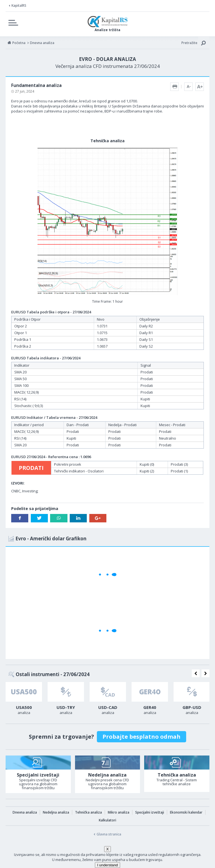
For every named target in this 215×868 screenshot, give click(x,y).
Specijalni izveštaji (150, 812)
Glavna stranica (109, 834)
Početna (19, 43)
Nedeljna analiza (56, 812)
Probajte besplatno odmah (142, 737)
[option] (24, 700)
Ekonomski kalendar (186, 812)
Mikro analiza (119, 812)
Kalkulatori (107, 820)
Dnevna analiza (25, 812)
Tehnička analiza (88, 812)
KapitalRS (19, 5)
